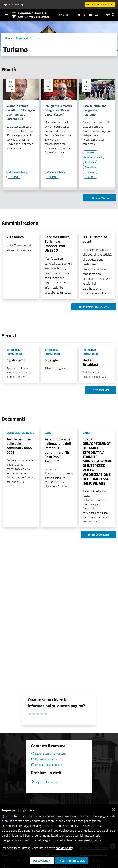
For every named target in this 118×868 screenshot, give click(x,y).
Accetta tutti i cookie (72, 861)
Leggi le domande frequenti (49, 754)
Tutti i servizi (101, 390)
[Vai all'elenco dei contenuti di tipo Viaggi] (90, 177)
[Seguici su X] (83, 15)
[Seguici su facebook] (71, 15)
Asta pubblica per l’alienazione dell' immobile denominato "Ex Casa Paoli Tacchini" (58, 450)
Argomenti (22, 38)
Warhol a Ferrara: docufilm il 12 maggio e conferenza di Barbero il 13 (21, 112)
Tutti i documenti (98, 535)
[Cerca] (113, 15)
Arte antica (15, 237)
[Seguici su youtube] (89, 15)
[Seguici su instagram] (77, 15)
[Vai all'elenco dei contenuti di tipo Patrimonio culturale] (17, 172)
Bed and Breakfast (90, 362)
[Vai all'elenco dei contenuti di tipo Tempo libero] (90, 167)
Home (8, 38)
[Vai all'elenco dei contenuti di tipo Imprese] (90, 152)
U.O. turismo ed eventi (95, 239)
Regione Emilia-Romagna (14, 4)
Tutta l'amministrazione (94, 307)
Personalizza (42, 861)
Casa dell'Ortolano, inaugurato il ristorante (95, 110)
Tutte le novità (99, 198)
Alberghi (51, 360)
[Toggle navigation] (6, 14)
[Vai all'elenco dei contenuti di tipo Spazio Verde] (90, 162)
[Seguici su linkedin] (95, 15)
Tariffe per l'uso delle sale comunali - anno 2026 (19, 446)
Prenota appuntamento (46, 765)
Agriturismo (16, 360)
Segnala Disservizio (44, 782)
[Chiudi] (114, 809)
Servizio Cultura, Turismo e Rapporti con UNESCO (57, 243)
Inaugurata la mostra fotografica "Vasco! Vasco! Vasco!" (58, 110)
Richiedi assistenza (44, 759)
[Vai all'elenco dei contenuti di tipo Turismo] (14, 177)
